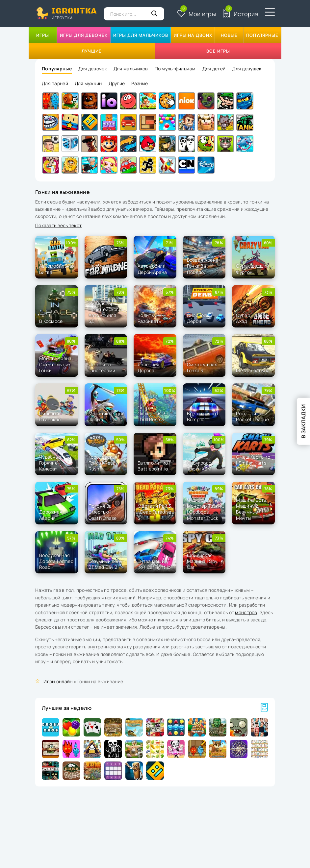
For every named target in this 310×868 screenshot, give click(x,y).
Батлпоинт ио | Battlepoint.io (154, 466)
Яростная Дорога (148, 367)
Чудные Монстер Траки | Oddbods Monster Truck (204, 509)
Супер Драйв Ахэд (251, 318)
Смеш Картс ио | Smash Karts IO (253, 463)
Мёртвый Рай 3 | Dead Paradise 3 (154, 512)
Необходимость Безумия (106, 269)
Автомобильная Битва (57, 269)
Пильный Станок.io (50, 416)
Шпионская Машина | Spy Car (202, 561)
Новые (229, 35)
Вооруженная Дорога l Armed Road (56, 561)
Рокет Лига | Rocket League (252, 416)
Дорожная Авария (51, 515)
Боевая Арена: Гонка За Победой (203, 266)
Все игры (218, 51)
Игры (43, 35)
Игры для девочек (84, 35)
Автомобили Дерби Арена (152, 269)
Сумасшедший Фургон (252, 269)
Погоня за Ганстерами (102, 367)
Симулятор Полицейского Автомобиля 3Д (105, 312)
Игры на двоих (193, 35)
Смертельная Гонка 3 (202, 367)
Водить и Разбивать (149, 318)
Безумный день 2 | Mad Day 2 (105, 564)
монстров (246, 612)
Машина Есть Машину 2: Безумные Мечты (251, 509)
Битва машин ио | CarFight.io (154, 564)
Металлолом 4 (252, 370)
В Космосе (51, 321)
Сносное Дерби (197, 318)
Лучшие (92, 51)
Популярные (262, 35)
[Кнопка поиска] (154, 14)
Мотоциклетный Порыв (107, 416)
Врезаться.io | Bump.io (203, 416)
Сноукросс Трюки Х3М (199, 466)
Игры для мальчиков (141, 35)
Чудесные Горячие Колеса (50, 463)
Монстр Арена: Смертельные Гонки (56, 364)
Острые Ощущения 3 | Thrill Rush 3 (153, 413)
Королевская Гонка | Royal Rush (103, 463)
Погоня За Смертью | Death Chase (103, 512)
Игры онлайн (58, 681)
